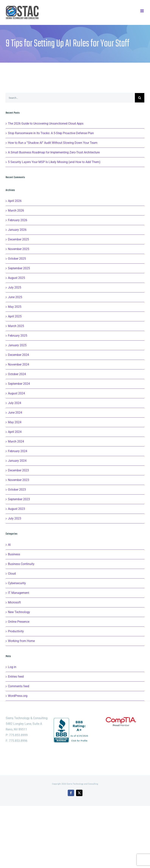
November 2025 (19, 249)
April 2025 (15, 316)
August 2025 (16, 278)
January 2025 (17, 345)
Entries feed (16, 677)
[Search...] (70, 98)
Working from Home (21, 641)
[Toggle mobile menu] (142, 11)
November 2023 (19, 480)
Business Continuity (21, 564)
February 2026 (18, 220)
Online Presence (19, 622)
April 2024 (15, 432)
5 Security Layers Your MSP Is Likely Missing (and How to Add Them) (54, 162)
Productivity (16, 631)
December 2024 (18, 355)
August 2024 (16, 393)
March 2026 (16, 210)
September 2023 (19, 499)
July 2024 (15, 403)
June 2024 (15, 413)
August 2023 (16, 509)
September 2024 (19, 384)
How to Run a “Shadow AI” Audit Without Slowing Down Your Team (53, 143)
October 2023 (17, 490)
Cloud (12, 574)
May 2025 (15, 307)
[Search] (140, 98)
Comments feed (19, 686)
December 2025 (18, 239)
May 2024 (15, 422)
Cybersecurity (17, 583)
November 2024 (19, 364)
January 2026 (17, 230)
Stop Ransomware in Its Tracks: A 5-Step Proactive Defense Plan (51, 133)
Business (14, 554)
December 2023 (18, 470)
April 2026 (15, 201)
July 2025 (15, 287)
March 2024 (16, 441)
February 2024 (18, 451)
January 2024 (17, 461)
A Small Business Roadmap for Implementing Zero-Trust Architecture (54, 152)
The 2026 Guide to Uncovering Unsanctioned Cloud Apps (46, 124)
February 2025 (18, 336)
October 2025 (17, 259)
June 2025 (15, 297)
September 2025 (19, 268)
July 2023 (15, 518)
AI (9, 545)
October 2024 (17, 374)
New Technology (19, 612)
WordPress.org (18, 696)
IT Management (19, 593)
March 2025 (16, 326)
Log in (12, 667)
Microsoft (14, 602)
